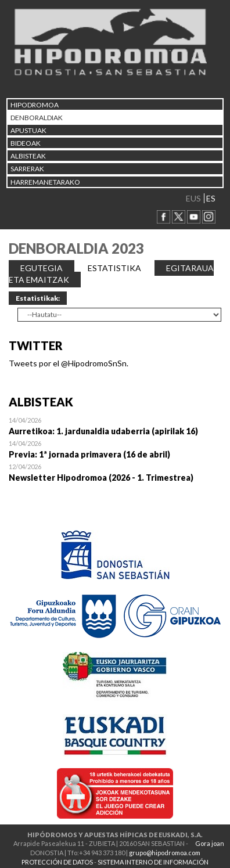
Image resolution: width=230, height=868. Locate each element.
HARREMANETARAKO (45, 182)
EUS (193, 198)
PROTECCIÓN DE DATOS (57, 862)
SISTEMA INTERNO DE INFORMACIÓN (153, 862)
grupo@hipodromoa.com (165, 853)
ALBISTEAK (28, 156)
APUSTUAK (28, 130)
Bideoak (26, 143)
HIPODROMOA (35, 105)
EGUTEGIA (42, 268)
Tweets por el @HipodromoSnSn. (69, 363)
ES (211, 198)
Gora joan (210, 843)
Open (115, 426)
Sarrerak (27, 169)
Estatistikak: (38, 298)
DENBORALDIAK (37, 118)
